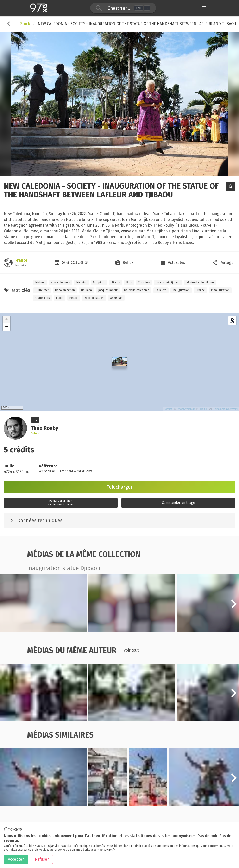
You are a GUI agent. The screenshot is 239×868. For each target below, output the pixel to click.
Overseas (116, 298)
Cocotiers (144, 283)
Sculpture (99, 283)
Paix (129, 283)
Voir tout (131, 650)
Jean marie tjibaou (168, 283)
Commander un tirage (178, 503)
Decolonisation (94, 298)
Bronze (200, 290)
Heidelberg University (225, 409)
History (40, 283)
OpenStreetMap (186, 409)
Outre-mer (42, 290)
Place (60, 298)
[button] (234, 606)
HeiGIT (204, 409)
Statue (116, 283)
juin (68, 263)
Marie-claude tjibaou (200, 283)
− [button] (7, 327)
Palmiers (161, 290)
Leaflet (168, 409)
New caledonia (60, 283)
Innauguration (220, 290)
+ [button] (7, 320)
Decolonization (65, 290)
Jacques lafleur (108, 290)
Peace (74, 298)
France (21, 260)
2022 (75, 263)
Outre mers (43, 298)
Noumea (86, 290)
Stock (25, 24)
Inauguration (181, 290)
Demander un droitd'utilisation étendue (61, 503)
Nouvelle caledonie (137, 290)
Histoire (82, 283)
